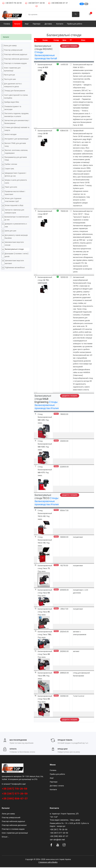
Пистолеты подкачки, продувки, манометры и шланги (17, 115)
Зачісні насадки (10, 134)
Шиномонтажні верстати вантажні (14, 262)
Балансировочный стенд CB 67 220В (45, 214)
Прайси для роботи (75, 24)
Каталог (17, 24)
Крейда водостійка (12, 102)
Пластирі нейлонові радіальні (16, 54)
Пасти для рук (9, 75)
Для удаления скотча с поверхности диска (13, 85)
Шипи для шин (11, 231)
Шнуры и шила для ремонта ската (16, 181)
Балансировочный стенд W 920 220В (45, 67)
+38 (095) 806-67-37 (15, 799)
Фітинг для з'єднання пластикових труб (13, 200)
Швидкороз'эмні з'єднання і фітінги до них (15, 174)
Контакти (60, 24)
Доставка (48, 24)
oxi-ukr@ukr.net (57, 840)
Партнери (37, 24)
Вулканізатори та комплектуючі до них (17, 218)
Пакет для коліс (11, 187)
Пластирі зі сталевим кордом (15, 63)
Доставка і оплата (57, 786)
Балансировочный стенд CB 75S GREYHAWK (45, 280)
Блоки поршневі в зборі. (14, 205)
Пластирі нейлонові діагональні (16, 59)
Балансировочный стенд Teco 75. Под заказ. (45, 568)
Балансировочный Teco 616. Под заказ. (45, 676)
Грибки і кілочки (11, 164)
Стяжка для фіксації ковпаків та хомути (17, 129)
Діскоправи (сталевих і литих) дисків (17, 255)
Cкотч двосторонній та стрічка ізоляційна (16, 96)
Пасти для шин (10, 79)
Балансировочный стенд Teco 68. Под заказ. (45, 593)
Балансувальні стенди (14, 249)
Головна (7, 24)
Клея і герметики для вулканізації (12, 69)
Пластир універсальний (13, 50)
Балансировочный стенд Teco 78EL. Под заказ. (45, 635)
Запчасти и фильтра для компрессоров (15, 211)
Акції (27, 24)
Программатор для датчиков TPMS (16, 159)
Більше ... (5, 837)
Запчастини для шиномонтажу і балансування (17, 122)
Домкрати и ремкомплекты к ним (16, 225)
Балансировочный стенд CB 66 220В (45, 134)
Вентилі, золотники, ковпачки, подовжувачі (16, 152)
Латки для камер (10, 46)
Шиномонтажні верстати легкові (14, 244)
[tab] (16, 37)
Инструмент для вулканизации (17, 139)
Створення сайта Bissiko (48, 863)
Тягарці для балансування (15, 91)
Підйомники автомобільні (15, 268)
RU (86, 4)
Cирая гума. (9, 169)
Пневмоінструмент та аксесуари (13, 108)
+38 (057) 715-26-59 (14, 789)
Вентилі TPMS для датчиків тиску (15, 145)
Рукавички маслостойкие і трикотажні (15, 193)
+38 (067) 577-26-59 (15, 794)
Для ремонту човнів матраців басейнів (16, 237)
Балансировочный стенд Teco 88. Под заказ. (45, 654)
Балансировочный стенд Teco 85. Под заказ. (45, 612)
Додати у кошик (70, 46)
